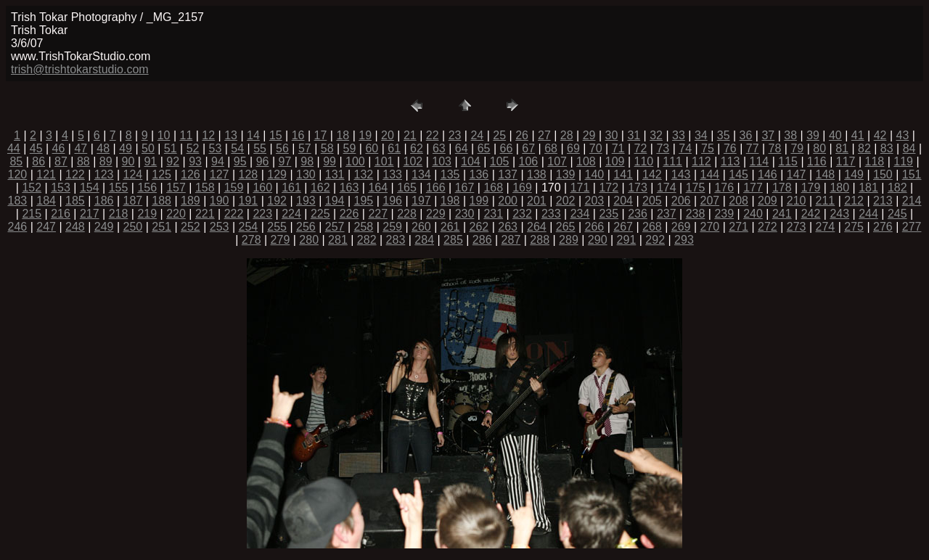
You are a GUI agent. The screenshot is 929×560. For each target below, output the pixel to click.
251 (161, 227)
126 (191, 174)
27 (544, 135)
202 (566, 201)
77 (753, 148)
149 (854, 174)
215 (32, 214)
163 (349, 188)
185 (75, 201)
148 (826, 174)
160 (262, 188)
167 (465, 188)
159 (234, 188)
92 (173, 161)
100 (355, 161)
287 (511, 240)
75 (708, 148)
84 (909, 148)
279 (281, 240)
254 (249, 227)
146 (768, 174)
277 (912, 227)
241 (782, 214)
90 (128, 161)
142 (652, 174)
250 (133, 227)
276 (883, 227)
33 (679, 135)
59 (350, 148)
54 (237, 148)
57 (305, 148)
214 (912, 201)
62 (417, 148)
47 (81, 148)
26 (522, 135)
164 (378, 188)
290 (598, 240)
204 (623, 201)
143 (681, 174)
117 (846, 161)
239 (724, 214)
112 (701, 161)
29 (589, 135)
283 (396, 240)
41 (858, 135)
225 (320, 214)
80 (819, 148)
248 (75, 227)
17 (321, 135)
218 (119, 214)
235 (609, 214)
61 (394, 148)
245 (897, 214)
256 (306, 227)
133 (392, 174)
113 (730, 161)
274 (826, 227)
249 (104, 227)
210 (797, 201)
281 (338, 240)
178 (782, 188)
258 (364, 227)
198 (450, 201)
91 (150, 161)
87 (61, 161)
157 (176, 188)
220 (176, 214)
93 (195, 161)
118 (875, 161)
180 (839, 188)
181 (868, 188)
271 (738, 227)
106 (529, 161)
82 (864, 148)
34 (701, 135)
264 (537, 227)
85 (16, 161)
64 (462, 148)
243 (839, 214)
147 (797, 174)
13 (231, 135)
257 (335, 227)
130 (306, 174)
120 (18, 174)
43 (903, 135)
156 (147, 188)
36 (746, 135)
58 (327, 148)
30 (612, 135)
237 (667, 214)
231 (493, 214)
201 (537, 201)
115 (788, 161)
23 (455, 135)
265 (566, 227)
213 (883, 201)
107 (557, 161)
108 (586, 161)
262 (479, 227)
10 (164, 135)
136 (479, 174)
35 (724, 135)
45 (36, 148)
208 (738, 201)
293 (684, 240)
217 (90, 214)
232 (522, 214)
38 (790, 135)
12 (208, 135)
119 (903, 161)
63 (439, 148)
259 (392, 227)
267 (623, 227)
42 (880, 135)
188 (161, 201)
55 (260, 148)
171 (580, 188)
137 (508, 174)
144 (710, 174)
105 (500, 161)
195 (364, 201)
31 (634, 135)
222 (234, 214)
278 (251, 240)
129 (277, 174)
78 (775, 148)
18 (343, 135)
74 (685, 148)
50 (148, 148)
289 (569, 240)
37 (768, 135)
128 (249, 174)
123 (104, 174)
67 (528, 148)
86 (38, 161)
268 (652, 227)
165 (407, 188)
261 (450, 227)
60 (372, 148)
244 (868, 214)
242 (811, 214)
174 (667, 188)
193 (306, 201)
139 (566, 174)
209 (768, 201)
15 (276, 135)
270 (710, 227)
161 (291, 188)
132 (364, 174)
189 (191, 201)
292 (655, 240)
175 (696, 188)
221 (205, 214)
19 (365, 135)
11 (187, 135)
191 (249, 201)
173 (638, 188)
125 (161, 174)
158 (205, 188)
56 (282, 148)
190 (220, 201)
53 (216, 148)
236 (638, 214)
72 (641, 148)
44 (14, 148)
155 (119, 188)
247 (46, 227)
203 (595, 201)
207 (710, 201)
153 (61, 188)
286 (482, 240)
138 (537, 174)
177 (753, 188)
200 (508, 201)
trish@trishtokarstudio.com (80, 69)
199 (479, 201)
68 (551, 148)
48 (103, 148)
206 (681, 201)
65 (484, 148)
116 (817, 161)
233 (551, 214)
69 (573, 148)
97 (285, 161)
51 (171, 148)
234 (580, 214)
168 (493, 188)
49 (126, 148)
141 (623, 174)
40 (835, 135)
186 (104, 201)
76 (730, 148)
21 (410, 135)
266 (595, 227)
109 (615, 161)
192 (277, 201)
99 (330, 161)
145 (738, 174)
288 (540, 240)
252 (191, 227)
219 (147, 214)
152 (32, 188)
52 (193, 148)
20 (388, 135)
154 (90, 188)
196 (392, 201)
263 (508, 227)
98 (307, 161)
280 (309, 240)
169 (522, 188)
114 (760, 161)
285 (453, 240)
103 (442, 161)
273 (797, 227)
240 (753, 214)
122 (75, 174)
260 (421, 227)
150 (883, 174)
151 (912, 174)
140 (595, 174)
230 (465, 214)
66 (506, 148)
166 (436, 188)
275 (854, 227)
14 (253, 135)
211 (826, 201)
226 (349, 214)
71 (618, 148)
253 (220, 227)
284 (424, 240)
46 (59, 148)
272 (768, 227)
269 (681, 227)
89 (106, 161)
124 (133, 174)
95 (240, 161)
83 (887, 148)
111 (672, 161)
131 (335, 174)
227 (378, 214)
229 (436, 214)
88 (83, 161)
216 (61, 214)
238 (696, 214)
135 (450, 174)
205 (652, 201)
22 (433, 135)
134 (421, 174)
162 (320, 188)
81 (842, 148)
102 (413, 161)
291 (627, 240)
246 (18, 227)
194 (335, 201)
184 (46, 201)
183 (18, 201)
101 (384, 161)
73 (663, 148)
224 (291, 214)
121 (46, 174)
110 (644, 161)
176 (724, 188)
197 (421, 201)
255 (277, 227)
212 (854, 201)
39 (813, 135)
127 (220, 174)
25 (499, 135)
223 (262, 214)
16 (298, 135)
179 (811, 188)
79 (797, 148)
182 (897, 188)
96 (263, 161)
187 (133, 201)
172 (609, 188)
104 (471, 161)
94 (218, 161)
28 (567, 135)
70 (596, 148)
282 (367, 240)
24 (477, 135)
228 (407, 214)
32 (656, 135)
